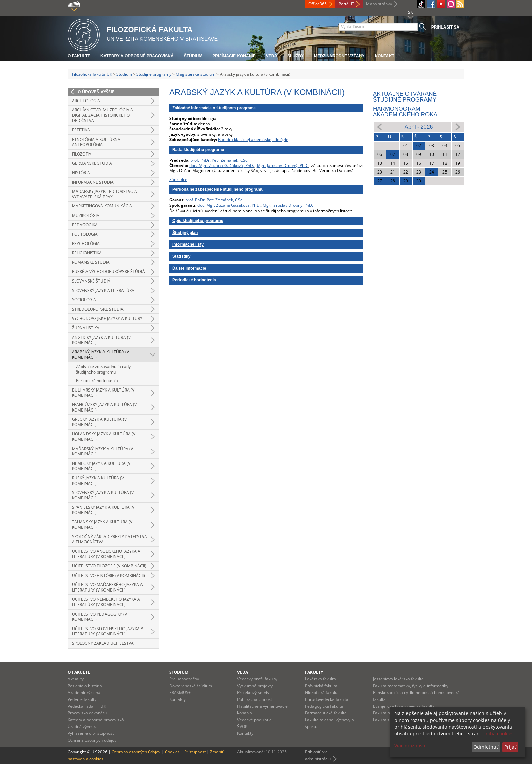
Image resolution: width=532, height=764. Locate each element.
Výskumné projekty (255, 686)
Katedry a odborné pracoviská (137, 56)
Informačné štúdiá (93, 182)
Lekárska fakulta (320, 679)
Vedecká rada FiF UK (87, 706)
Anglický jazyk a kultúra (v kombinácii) (101, 340)
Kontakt (384, 56)
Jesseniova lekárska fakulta (398, 679)
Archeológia (86, 101)
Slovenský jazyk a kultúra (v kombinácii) (103, 495)
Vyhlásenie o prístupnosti (91, 733)
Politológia (85, 234)
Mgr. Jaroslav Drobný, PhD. (283, 166)
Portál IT (346, 4)
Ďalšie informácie (189, 268)
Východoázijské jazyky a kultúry (107, 318)
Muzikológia (86, 215)
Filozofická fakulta (322, 693)
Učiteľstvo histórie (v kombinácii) (108, 575)
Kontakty (177, 699)
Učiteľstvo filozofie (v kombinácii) (109, 566)
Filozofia (82, 154)
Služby (296, 56)
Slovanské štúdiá (91, 281)
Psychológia (86, 244)
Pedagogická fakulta (324, 706)
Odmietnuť (486, 747)
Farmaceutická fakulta (326, 713)
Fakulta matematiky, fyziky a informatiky (411, 686)
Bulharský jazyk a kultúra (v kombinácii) (103, 393)
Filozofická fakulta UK (92, 74)
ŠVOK (242, 726)
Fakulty (314, 672)
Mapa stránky (379, 4)
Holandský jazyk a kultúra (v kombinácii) (104, 436)
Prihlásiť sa (445, 27)
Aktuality (76, 679)
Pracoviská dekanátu (87, 713)
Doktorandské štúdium (191, 686)
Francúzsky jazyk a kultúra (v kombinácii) (104, 407)
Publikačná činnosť (255, 699)
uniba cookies (498, 734)
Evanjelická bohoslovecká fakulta (404, 706)
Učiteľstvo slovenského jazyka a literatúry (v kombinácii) (108, 631)
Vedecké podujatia (254, 720)
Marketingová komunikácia (102, 206)
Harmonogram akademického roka (405, 112)
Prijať (510, 747)
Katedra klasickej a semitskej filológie (253, 139)
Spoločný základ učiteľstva (103, 643)
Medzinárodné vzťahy (339, 56)
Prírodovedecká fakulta (327, 699)
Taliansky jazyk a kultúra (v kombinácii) (102, 524)
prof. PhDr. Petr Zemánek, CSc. (219, 160)
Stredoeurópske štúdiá (98, 309)
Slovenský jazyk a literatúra (103, 290)
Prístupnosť (195, 752)
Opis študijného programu (198, 221)
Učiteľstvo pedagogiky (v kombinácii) (99, 617)
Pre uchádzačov (184, 679)
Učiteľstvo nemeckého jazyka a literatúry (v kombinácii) (106, 602)
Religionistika (87, 253)
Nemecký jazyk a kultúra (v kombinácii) (101, 466)
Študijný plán (185, 233)
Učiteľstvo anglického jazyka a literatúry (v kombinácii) (106, 554)
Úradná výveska (83, 726)
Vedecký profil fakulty (257, 679)
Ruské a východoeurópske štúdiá (108, 271)
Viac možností (410, 745)
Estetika (81, 130)
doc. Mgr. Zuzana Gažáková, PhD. (222, 166)
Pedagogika (85, 225)
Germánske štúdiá (92, 163)
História (81, 173)
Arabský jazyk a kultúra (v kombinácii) (100, 355)
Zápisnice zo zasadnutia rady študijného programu (103, 369)
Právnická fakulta (321, 686)
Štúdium (193, 56)
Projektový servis (253, 693)
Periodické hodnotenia (97, 380)
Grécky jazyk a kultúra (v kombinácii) (99, 422)
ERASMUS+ (180, 693)
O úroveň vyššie (96, 92)
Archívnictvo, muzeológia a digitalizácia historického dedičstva (102, 115)
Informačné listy (188, 244)
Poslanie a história (85, 686)
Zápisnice (178, 179)
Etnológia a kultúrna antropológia (96, 142)
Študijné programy (154, 74)
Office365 (318, 4)
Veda (272, 56)
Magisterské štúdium (196, 74)
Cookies (172, 752)
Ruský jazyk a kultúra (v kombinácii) (98, 481)
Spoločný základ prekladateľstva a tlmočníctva (109, 539)
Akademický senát (85, 693)
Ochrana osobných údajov (92, 740)
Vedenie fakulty (82, 699)
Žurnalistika (86, 328)
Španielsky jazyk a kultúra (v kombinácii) (103, 510)
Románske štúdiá (91, 262)
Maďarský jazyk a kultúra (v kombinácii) (102, 451)
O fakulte (79, 56)
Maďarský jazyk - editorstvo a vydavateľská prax (104, 194)
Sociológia (84, 300)
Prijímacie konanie (234, 56)
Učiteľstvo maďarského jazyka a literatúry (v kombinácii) (107, 587)
